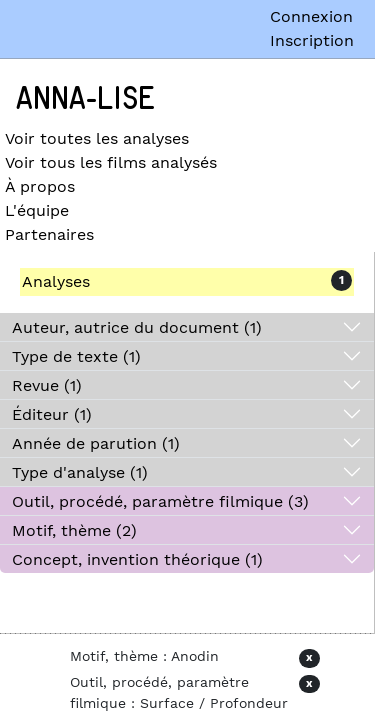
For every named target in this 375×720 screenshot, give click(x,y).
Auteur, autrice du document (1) (137, 327)
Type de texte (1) (76, 356)
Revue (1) (47, 385)
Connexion (311, 16)
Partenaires (49, 234)
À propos (40, 186)
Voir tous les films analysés (111, 162)
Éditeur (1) (52, 414)
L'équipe (37, 210)
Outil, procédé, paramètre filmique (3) (160, 501)
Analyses (56, 281)
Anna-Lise (85, 99)
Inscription (312, 40)
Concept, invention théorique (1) (137, 559)
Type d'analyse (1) (80, 472)
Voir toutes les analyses (97, 138)
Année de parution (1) (96, 443)
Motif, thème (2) (74, 530)
